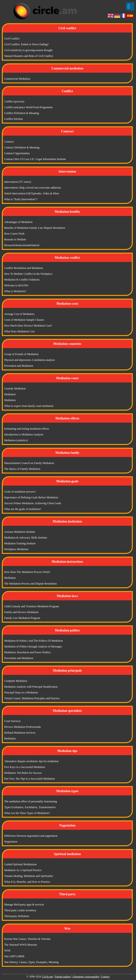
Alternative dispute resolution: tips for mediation (31, 761)
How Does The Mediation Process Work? (27, 572)
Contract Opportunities (17, 153)
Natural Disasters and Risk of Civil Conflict (29, 56)
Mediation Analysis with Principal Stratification (31, 687)
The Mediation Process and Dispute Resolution (30, 584)
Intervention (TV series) (18, 182)
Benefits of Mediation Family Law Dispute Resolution (35, 228)
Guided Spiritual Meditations (20, 864)
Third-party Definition (17, 916)
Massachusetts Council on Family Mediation (29, 463)
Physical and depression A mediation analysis (29, 360)
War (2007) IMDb (14, 956)
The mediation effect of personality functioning (31, 801)
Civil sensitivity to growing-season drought (28, 50)
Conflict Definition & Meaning (22, 113)
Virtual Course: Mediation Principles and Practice (32, 698)
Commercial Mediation (17, 79)
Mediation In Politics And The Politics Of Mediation (34, 641)
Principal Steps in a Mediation (21, 693)
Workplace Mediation (16, 549)
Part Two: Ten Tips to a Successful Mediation (29, 779)
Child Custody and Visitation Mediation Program (32, 606)
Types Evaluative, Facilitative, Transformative (30, 807)
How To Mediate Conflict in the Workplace (28, 274)
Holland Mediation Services (20, 733)
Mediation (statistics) (16, 440)
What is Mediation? (15, 291)
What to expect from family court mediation (29, 406)
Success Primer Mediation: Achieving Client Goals (33, 503)
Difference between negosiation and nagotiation (31, 836)
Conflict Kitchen (13, 119)
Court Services (12, 721)
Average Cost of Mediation (19, 314)
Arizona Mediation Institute (20, 532)
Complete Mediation (16, 681)
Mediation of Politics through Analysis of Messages (33, 647)
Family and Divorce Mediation (21, 612)
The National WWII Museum (21, 945)
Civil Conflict (12, 39)
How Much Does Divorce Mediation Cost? (28, 326)
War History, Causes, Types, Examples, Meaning (31, 962)
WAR (7, 951)
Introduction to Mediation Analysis (24, 434)
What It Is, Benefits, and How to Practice (27, 882)
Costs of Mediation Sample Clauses (24, 320)
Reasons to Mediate (15, 239)
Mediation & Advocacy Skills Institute (26, 538)
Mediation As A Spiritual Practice (23, 870)
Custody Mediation (15, 389)
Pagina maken (63, 977)
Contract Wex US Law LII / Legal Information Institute (35, 159)
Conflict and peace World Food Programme (28, 107)
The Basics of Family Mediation (22, 469)
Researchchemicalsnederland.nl (22, 245)
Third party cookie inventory (20, 910)
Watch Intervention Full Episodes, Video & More (32, 193)
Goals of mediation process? (20, 492)
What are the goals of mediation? (23, 509)
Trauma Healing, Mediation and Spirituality (29, 876)
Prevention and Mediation (19, 366)
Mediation (10, 394)
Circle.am (47, 977)
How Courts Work (14, 234)
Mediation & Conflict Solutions (22, 280)
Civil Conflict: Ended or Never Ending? (26, 44)
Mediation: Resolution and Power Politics (28, 652)
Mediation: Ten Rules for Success (23, 773)
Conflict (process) (14, 101)
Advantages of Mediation (18, 222)
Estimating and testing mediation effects (27, 429)
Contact (105, 977)
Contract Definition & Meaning (22, 147)
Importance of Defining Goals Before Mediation (31, 497)
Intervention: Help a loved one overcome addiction (33, 188)
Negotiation (11, 842)
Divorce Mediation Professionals (23, 727)
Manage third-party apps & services (24, 905)
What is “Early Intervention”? (21, 199)
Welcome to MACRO (16, 285)
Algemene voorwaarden (86, 977)
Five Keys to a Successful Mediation (25, 767)
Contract (9, 142)
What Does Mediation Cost (19, 331)
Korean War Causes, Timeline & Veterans (27, 939)
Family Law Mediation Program (22, 618)
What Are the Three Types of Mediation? (27, 813)
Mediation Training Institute (20, 543)
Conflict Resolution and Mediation (24, 268)
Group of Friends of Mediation (21, 354)
